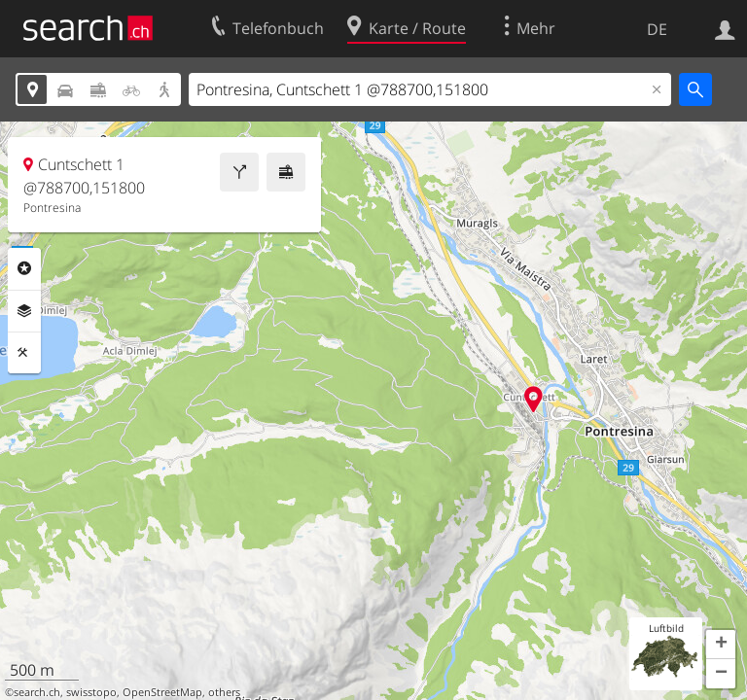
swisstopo (91, 692)
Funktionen (24, 353)
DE (657, 29)
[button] (721, 645)
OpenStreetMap (162, 692)
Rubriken (24, 268)
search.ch (37, 692)
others (224, 692)
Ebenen (24, 311)
